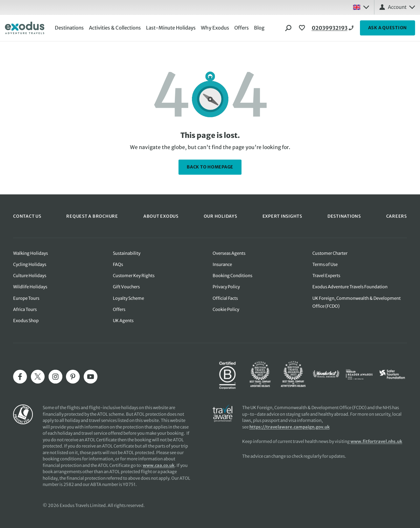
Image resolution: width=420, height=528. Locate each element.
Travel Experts (326, 276)
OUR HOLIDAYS (220, 216)
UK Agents (123, 321)
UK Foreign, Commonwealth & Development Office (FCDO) (357, 302)
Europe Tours (26, 298)
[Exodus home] (25, 28)
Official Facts (225, 298)
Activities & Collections (115, 28)
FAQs (118, 264)
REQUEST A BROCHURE (92, 216)
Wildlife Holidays (30, 287)
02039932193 (330, 28)
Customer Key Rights (134, 276)
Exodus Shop (26, 321)
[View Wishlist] (303, 28)
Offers (241, 28)
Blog (259, 28)
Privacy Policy (226, 287)
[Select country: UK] (361, 7)
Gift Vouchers (126, 287)
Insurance (222, 264)
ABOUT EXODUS (161, 216)
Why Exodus (215, 28)
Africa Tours (25, 309)
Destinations (69, 28)
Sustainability (127, 253)
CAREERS (397, 216)
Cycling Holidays (30, 264)
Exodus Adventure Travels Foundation (350, 287)
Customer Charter (330, 253)
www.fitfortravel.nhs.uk (376, 441)
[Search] (288, 28)
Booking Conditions (232, 276)
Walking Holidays (31, 253)
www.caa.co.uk (159, 465)
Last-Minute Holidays (171, 28)
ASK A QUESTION (388, 28)
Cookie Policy (226, 309)
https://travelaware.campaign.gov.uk (290, 427)
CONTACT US (27, 216)
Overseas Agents (229, 253)
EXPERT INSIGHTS (282, 216)
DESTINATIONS (344, 216)
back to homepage (210, 167)
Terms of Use (325, 264)
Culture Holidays (30, 276)
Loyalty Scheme (128, 298)
